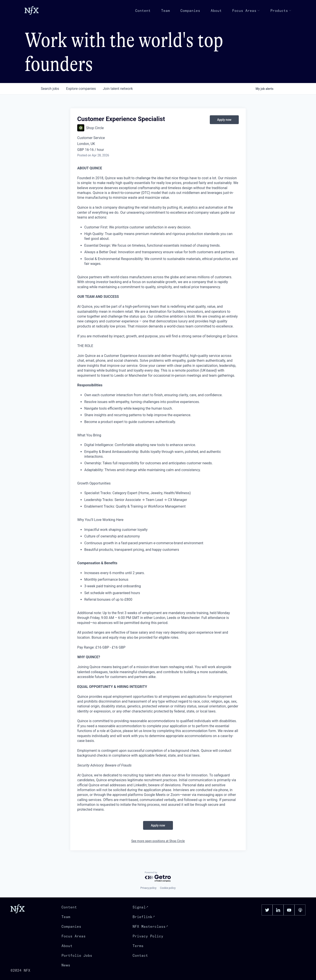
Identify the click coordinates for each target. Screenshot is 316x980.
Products (281, 11)
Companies (190, 11)
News (66, 965)
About (216, 11)
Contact (140, 955)
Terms (138, 946)
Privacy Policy (148, 936)
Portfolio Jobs (77, 955)
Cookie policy (168, 888)
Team (165, 11)
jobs (50, 89)
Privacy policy (148, 888)
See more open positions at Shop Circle (158, 841)
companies (81, 89)
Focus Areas (246, 11)
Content (143, 11)
